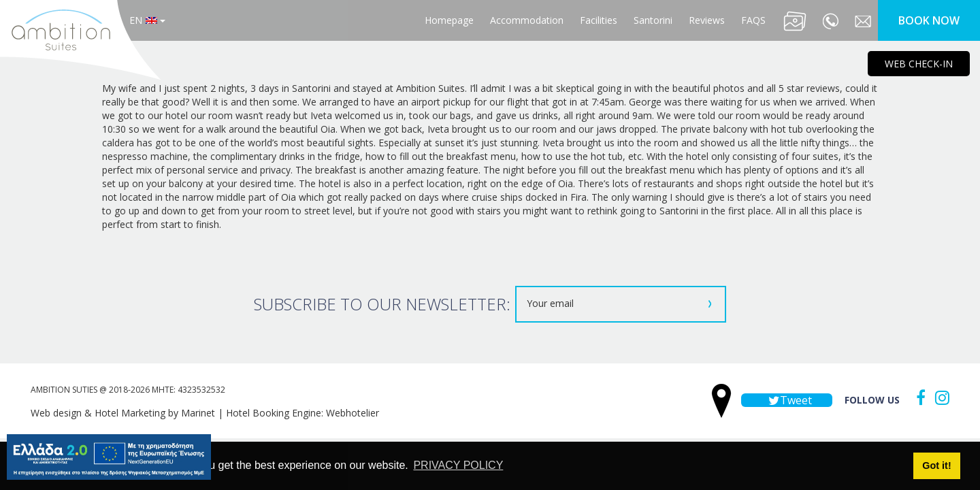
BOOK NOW (929, 20)
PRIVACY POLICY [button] (458, 465)
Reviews (707, 20)
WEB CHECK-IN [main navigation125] (919, 64)
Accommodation (527, 20)
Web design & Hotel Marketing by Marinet (123, 413)
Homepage (449, 20)
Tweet (787, 400)
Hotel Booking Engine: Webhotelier (303, 413)
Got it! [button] (936, 465)
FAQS (753, 20)
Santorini (653, 20)
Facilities (599, 20)
